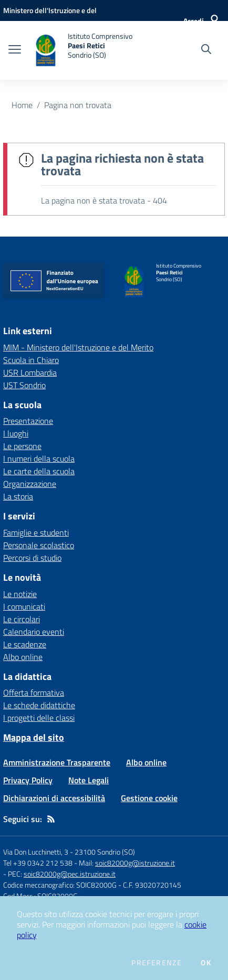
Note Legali (89, 780)
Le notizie (20, 594)
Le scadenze (25, 644)
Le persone (22, 446)
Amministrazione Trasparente (57, 762)
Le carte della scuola (39, 471)
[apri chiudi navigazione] (15, 50)
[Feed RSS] (51, 819)
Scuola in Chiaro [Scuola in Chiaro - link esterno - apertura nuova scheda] (31, 360)
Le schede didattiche (39, 705)
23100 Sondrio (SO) (105, 852)
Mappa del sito (34, 737)
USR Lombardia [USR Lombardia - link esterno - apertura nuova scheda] (30, 372)
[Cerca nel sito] (206, 50)
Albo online (23, 657)
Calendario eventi (34, 632)
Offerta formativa (34, 693)
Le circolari (22, 619)
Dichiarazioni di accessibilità (54, 798)
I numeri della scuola (39, 459)
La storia (18, 496)
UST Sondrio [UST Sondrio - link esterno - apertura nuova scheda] (24, 385)
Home (22, 105)
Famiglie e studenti (36, 532)
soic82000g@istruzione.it (135, 863)
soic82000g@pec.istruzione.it (70, 874)
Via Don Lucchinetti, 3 (36, 852)
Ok (206, 963)
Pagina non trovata (78, 105)
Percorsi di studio (32, 558)
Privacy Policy (28, 780)
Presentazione (28, 421)
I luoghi (16, 433)
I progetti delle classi (39, 718)
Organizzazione (30, 484)
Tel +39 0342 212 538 (38, 863)
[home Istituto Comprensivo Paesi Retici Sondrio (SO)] (82, 50)
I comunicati (24, 606)
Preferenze (157, 963)
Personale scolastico (39, 545)
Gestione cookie (149, 798)
